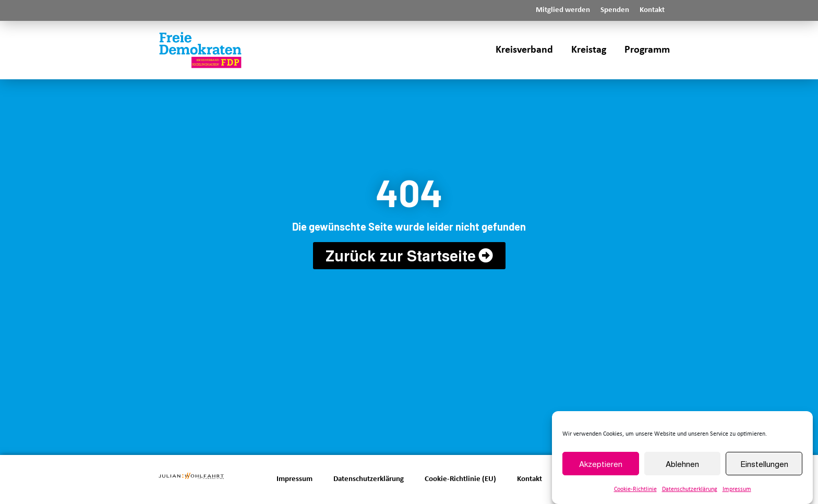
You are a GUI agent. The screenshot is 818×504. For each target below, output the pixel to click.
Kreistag (589, 50)
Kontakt (652, 10)
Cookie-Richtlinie (635, 489)
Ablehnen (682, 464)
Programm (647, 50)
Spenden (615, 10)
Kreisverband (524, 50)
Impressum (737, 489)
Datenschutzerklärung (690, 489)
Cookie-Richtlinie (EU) (460, 479)
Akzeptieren (601, 464)
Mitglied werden (563, 10)
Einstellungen (764, 464)
